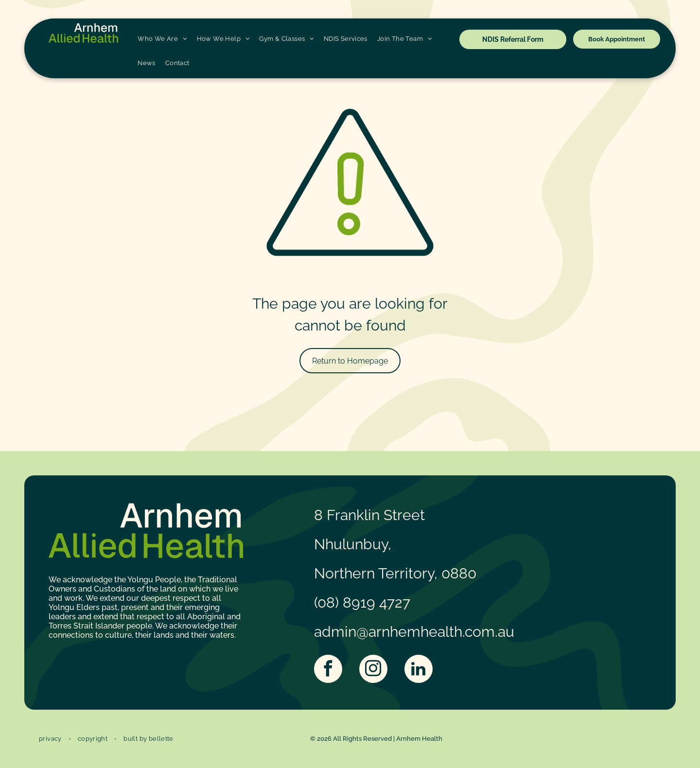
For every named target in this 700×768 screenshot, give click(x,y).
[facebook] (328, 670)
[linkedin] (419, 670)
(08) (326, 602)
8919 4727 (376, 602)
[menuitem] (162, 39)
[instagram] (373, 670)
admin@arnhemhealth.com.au (414, 632)
